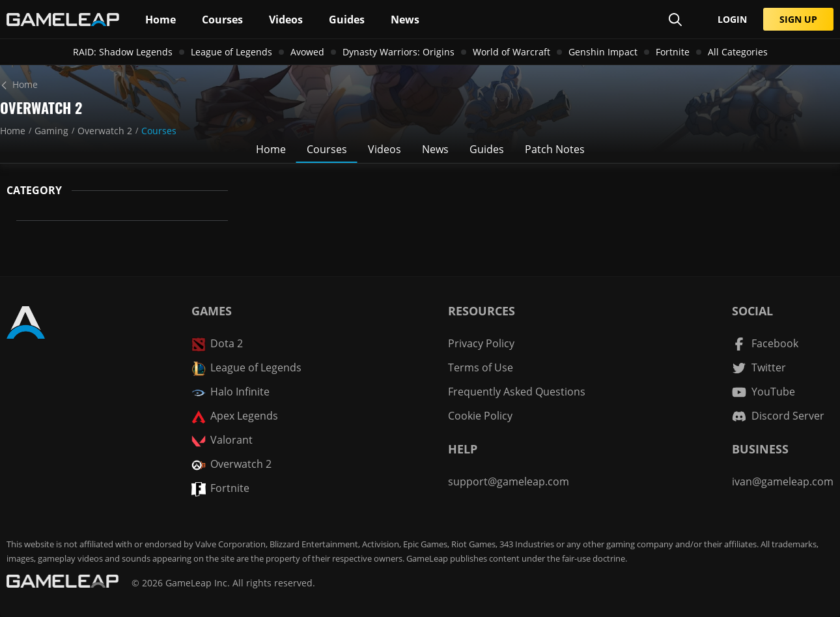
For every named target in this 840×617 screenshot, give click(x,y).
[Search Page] (675, 20)
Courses (159, 131)
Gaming (51, 131)
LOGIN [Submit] (732, 19)
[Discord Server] (778, 416)
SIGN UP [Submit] (798, 19)
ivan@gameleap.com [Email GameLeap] (783, 481)
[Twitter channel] (759, 368)
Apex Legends (235, 416)
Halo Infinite (231, 392)
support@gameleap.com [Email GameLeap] (509, 481)
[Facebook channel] (765, 344)
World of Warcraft (511, 52)
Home (13, 131)
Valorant (222, 440)
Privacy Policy (481, 343)
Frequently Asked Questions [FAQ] (517, 392)
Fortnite (673, 52)
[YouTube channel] (763, 392)
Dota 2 (217, 344)
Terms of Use (481, 367)
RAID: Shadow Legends (123, 52)
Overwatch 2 (105, 131)
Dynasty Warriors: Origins (399, 52)
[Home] (420, 84)
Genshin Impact (603, 52)
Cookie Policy (480, 416)
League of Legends (231, 52)
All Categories (738, 52)
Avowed (307, 52)
